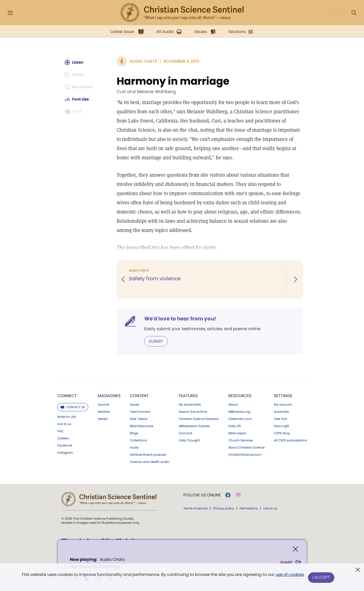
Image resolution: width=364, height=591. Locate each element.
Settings (283, 395)
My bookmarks (190, 404)
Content (139, 395)
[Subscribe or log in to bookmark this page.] (80, 87)
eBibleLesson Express (194, 426)
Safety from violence (155, 279)
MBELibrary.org (239, 411)
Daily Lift (235, 426)
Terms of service (195, 508)
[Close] (295, 550)
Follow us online (202, 495)
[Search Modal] (354, 13)
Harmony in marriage (173, 81)
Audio (134, 447)
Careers (63, 438)
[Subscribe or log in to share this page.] (75, 75)
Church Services (241, 440)
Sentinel (104, 411)
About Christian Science (246, 447)
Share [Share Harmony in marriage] (291, 563)
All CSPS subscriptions (290, 440)
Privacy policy (224, 508)
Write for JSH (67, 417)
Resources (240, 395)
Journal (103, 404)
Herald (103, 419)
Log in (333, 13)
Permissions (249, 508)
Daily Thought (189, 440)
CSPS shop (282, 433)
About (233, 404)
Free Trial (280, 419)
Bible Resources (142, 426)
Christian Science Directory (199, 419)
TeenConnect (140, 411)
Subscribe (281, 411)
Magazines (109, 395)
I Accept (322, 578)
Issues (135, 404)
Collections (138, 440)
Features (188, 395)
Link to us (64, 424)
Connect (67, 395)
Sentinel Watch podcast (148, 454)
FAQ (60, 431)
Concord (185, 433)
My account (283, 404)
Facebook (65, 445)
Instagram (65, 452)
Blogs (134, 433)
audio (150, 462)
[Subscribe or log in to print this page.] (74, 111)
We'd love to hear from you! (180, 319)
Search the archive (193, 411)
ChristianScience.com (245, 454)
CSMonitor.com (240, 419)
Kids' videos (139, 419)
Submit (156, 341)
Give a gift (282, 426)
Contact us (73, 407)
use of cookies (289, 576)
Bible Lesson (238, 433)
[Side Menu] (10, 13)
